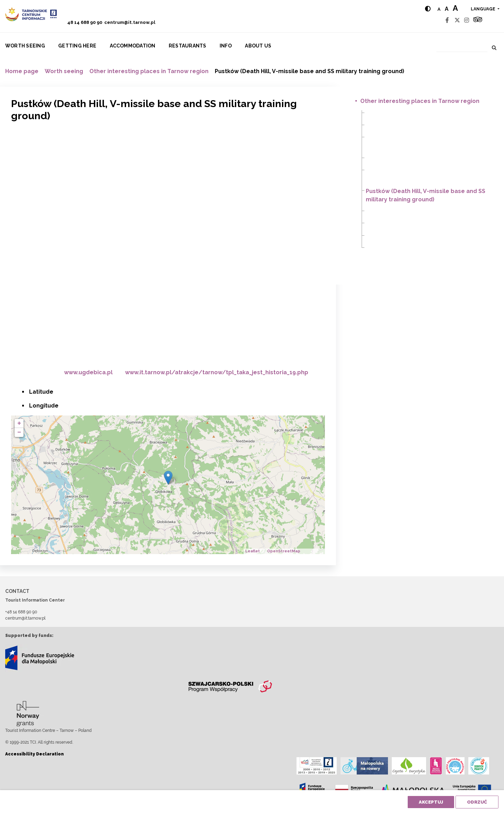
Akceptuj (431, 802)
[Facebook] (447, 20)
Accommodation (133, 46)
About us (258, 46)
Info (226, 46)
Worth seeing (25, 46)
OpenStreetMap (284, 551)
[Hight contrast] (428, 9)
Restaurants (188, 46)
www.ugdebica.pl (88, 372)
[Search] (462, 47)
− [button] (19, 432)
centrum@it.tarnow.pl (130, 22)
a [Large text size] (455, 8)
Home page (22, 71)
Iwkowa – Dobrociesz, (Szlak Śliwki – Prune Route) (430, 126)
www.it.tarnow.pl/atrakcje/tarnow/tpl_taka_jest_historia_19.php (217, 372)
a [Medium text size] (447, 9)
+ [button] (19, 423)
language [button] (484, 9)
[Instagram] (467, 20)
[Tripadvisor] (478, 20)
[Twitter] (457, 20)
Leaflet (253, 551)
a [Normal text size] (439, 9)
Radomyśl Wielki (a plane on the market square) (427, 212)
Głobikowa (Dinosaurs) (395, 113)
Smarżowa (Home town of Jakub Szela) (417, 224)
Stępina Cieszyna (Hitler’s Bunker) (408, 236)
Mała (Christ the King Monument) (408, 159)
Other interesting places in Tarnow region (149, 71)
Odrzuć (477, 802)
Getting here (77, 46)
